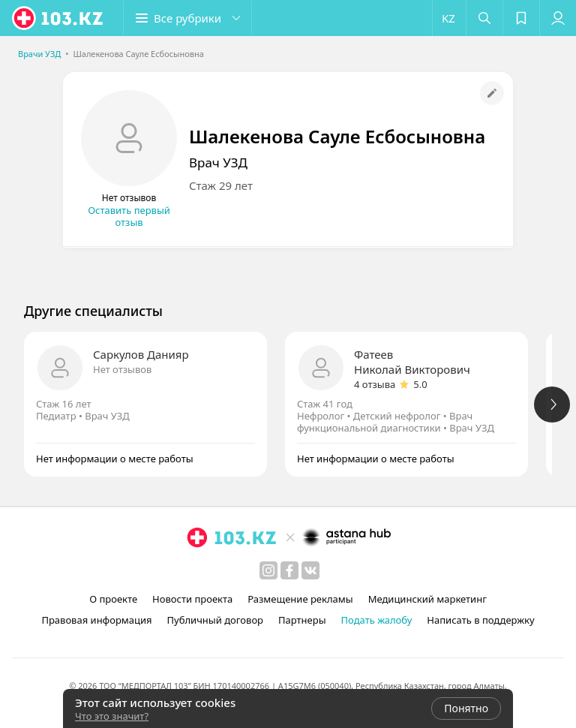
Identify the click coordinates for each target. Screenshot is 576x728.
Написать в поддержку (480, 620)
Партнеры (302, 620)
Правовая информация (96, 620)
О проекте (113, 599)
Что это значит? (112, 716)
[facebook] (289, 570)
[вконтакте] (310, 570)
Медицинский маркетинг (427, 599)
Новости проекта (192, 599)
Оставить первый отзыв (129, 216)
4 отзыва (375, 384)
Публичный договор (215, 620)
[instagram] (268, 570)
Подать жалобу (377, 620)
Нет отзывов (122, 369)
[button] (187, 18)
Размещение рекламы (300, 599)
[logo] (58, 18)
